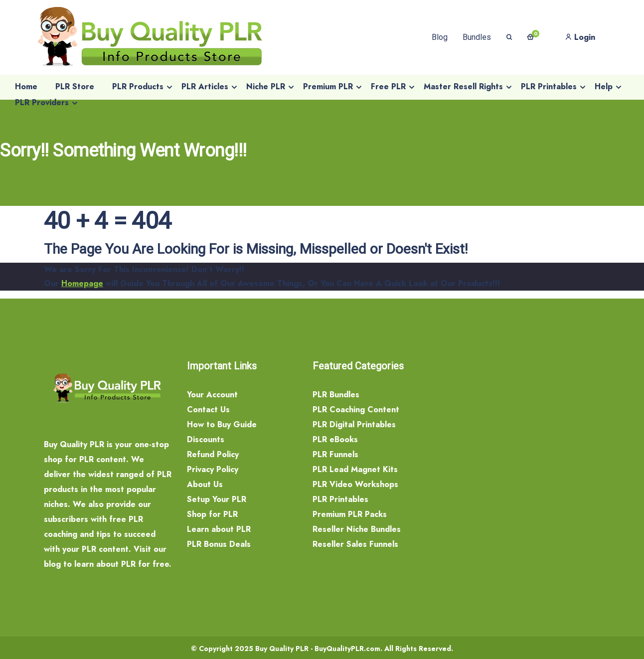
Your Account (212, 395)
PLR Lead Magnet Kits (355, 469)
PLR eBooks (335, 439)
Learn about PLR (219, 529)
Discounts (206, 439)
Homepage (82, 283)
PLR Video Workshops (355, 484)
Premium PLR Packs (350, 514)
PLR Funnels (335, 454)
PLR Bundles (336, 395)
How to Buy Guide (222, 424)
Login (580, 37)
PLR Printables (340, 499)
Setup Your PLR (217, 499)
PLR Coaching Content (356, 410)
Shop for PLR (212, 514)
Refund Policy (213, 454)
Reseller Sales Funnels (355, 544)
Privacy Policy (213, 469)
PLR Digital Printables (354, 424)
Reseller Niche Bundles (357, 529)
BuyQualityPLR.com (347, 649)
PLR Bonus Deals (219, 544)
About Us (205, 484)
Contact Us (208, 410)
